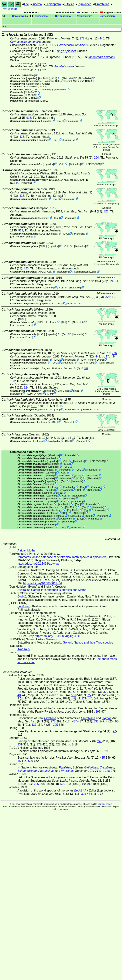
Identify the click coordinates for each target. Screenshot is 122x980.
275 (82, 38)
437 (75, 721)
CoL (54, 78)
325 (22, 137)
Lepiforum (24, 606)
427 (58, 744)
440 (102, 38)
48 (19, 695)
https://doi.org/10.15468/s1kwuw (38, 564)
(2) (79, 158)
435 (102, 758)
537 (74, 695)
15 (19, 761)
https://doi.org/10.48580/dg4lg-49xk (58, 636)
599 (31, 761)
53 (117, 721)
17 (107, 356)
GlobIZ (44, 48)
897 (98, 712)
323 (26, 268)
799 (89, 784)
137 (36, 692)
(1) (76, 378)
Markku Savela (105, 804)
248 (107, 771)
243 (100, 741)
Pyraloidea (85, 4)
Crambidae (102, 4)
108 (13, 381)
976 (114, 353)
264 (96, 158)
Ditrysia (69, 4)
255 (36, 784)
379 (106, 692)
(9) (77, 133)
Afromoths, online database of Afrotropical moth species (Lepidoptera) (62, 557)
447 (18, 183)
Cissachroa (41, 16)
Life (27, 4)
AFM (50, 394)
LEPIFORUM (93, 164)
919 (21, 230)
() (85, 16)
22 (51, 692)
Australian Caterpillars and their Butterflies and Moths (52, 590)
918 (93, 81)
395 (84, 794)
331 (20, 744)
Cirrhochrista (63, 16)
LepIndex (32, 78)
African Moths (26, 550)
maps (116, 126)
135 (34, 406)
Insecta (37, 4)
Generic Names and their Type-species (88, 643)
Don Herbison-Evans (22, 237)
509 (63, 784)
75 (89, 695)
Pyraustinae (9, 9)
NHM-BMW (28, 75)
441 (98, 356)
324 (111, 281)
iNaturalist (68, 78)
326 (106, 211)
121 (84, 698)
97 (114, 731)
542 (86, 368)
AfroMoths (44, 78)
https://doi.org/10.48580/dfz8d (43, 583)
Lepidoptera (53, 4)
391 (36, 177)
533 (96, 721)
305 (56, 725)
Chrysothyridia (20, 16)
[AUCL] (35, 48)
